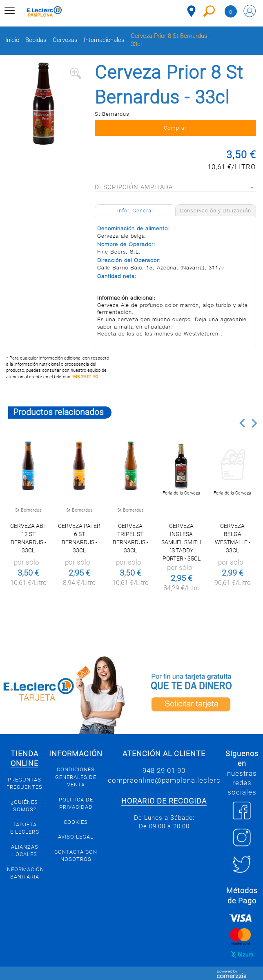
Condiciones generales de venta (76, 777)
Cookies (76, 822)
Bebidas (36, 40)
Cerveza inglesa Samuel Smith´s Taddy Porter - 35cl (181, 542)
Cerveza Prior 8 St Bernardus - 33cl (171, 40)
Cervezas (65, 40)
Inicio (12, 40)
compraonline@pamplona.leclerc (164, 780)
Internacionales (104, 40)
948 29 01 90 (85, 377)
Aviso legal (76, 837)
